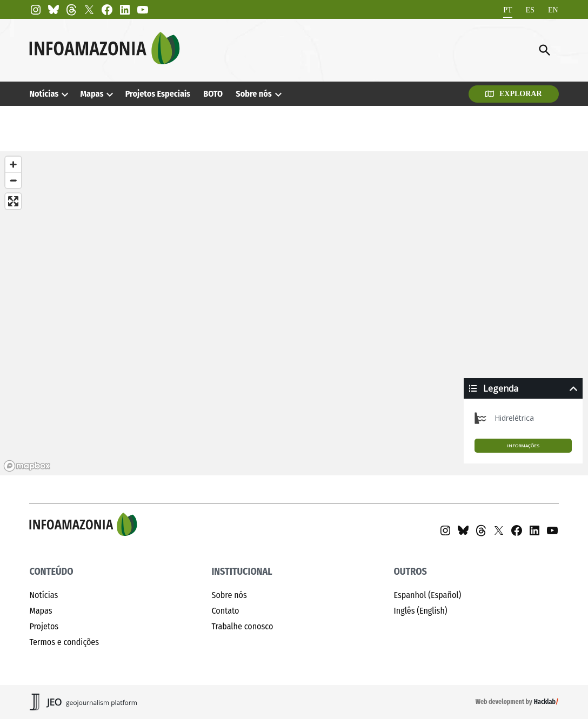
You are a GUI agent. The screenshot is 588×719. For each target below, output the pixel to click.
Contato (225, 611)
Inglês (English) (421, 611)
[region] (294, 313)
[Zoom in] (13, 164)
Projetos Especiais (158, 94)
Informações (523, 445)
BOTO (213, 94)
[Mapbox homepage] (27, 466)
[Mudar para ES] (530, 10)
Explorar (514, 94)
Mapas (92, 94)
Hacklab (545, 702)
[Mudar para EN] (553, 10)
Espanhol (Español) (428, 595)
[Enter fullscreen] (13, 201)
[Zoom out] (13, 180)
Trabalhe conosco (242, 626)
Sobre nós (253, 94)
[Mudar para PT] (507, 10)
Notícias (44, 94)
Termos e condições (64, 642)
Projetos (44, 626)
